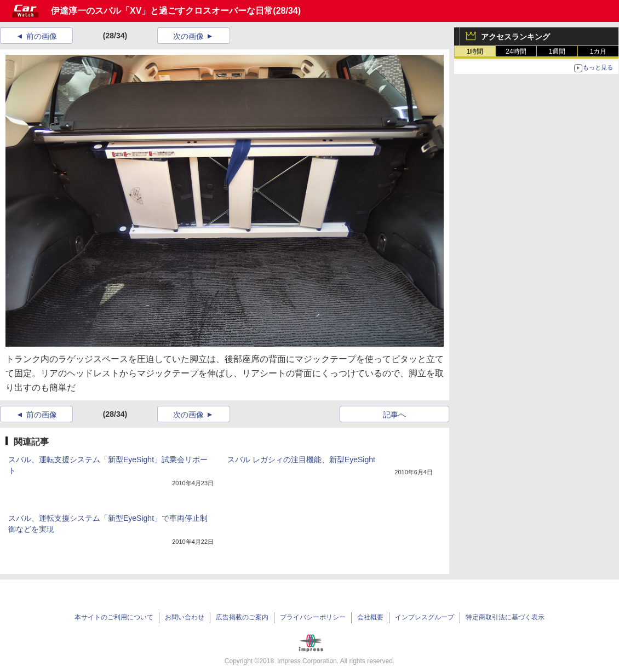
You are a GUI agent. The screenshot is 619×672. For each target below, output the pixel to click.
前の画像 (42, 36)
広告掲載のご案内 (242, 617)
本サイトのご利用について (114, 617)
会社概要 (370, 617)
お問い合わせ (185, 617)
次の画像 (188, 36)
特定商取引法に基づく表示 (505, 617)
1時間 (475, 51)
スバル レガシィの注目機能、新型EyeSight (301, 460)
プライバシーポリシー (313, 617)
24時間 (516, 51)
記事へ (394, 415)
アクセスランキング (515, 37)
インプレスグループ (425, 617)
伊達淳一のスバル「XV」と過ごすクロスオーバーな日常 (162, 11)
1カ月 (598, 51)
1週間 (557, 51)
